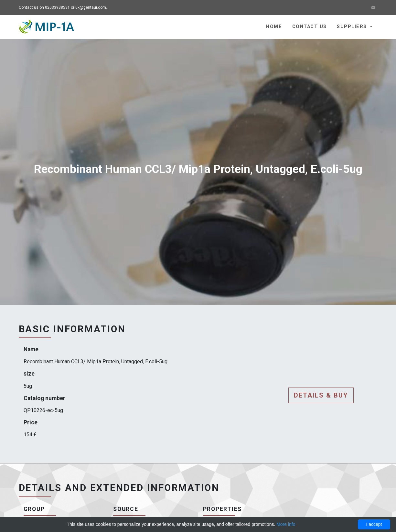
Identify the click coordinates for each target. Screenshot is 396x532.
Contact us (309, 27)
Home (274, 27)
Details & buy (321, 395)
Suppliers (353, 27)
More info (286, 524)
